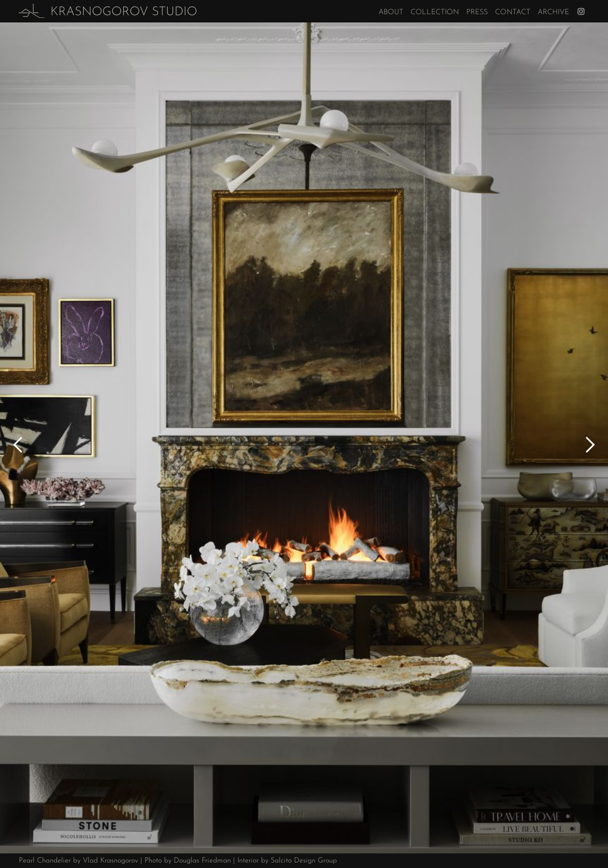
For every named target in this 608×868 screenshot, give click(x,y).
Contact (513, 12)
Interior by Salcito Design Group (287, 861)
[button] (18, 445)
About (391, 12)
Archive (553, 12)
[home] (108, 11)
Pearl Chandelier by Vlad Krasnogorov (78, 861)
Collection (435, 12)
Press (477, 12)
